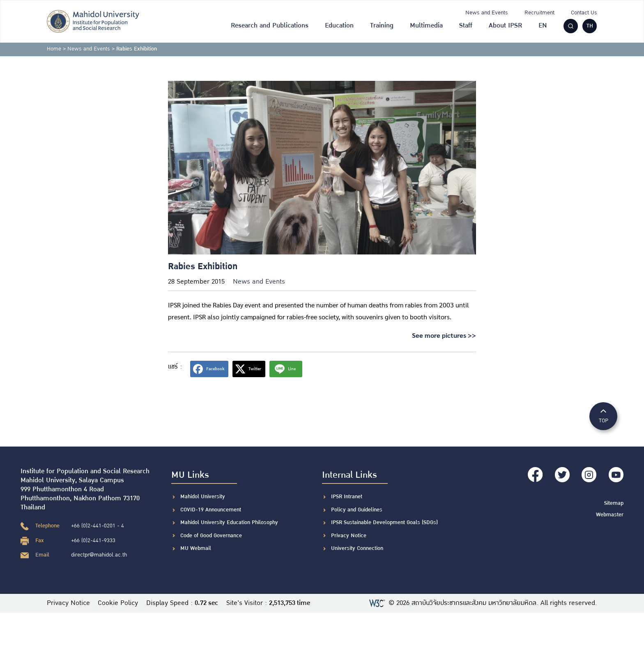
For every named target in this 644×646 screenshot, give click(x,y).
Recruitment (539, 13)
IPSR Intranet (347, 497)
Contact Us (584, 13)
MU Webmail (196, 548)
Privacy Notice (349, 536)
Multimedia (426, 26)
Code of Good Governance (211, 536)
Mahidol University (203, 497)
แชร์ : (175, 367)
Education (339, 26)
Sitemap (614, 502)
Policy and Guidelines (357, 510)
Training (382, 26)
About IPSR (505, 26)
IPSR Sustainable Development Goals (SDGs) (384, 522)
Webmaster (610, 514)
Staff (466, 26)
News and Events (487, 13)
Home (54, 49)
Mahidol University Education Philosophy (229, 522)
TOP (603, 416)
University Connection (357, 548)
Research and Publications (270, 26)
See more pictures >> (444, 335)
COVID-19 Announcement (212, 510)
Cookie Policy (118, 603)
